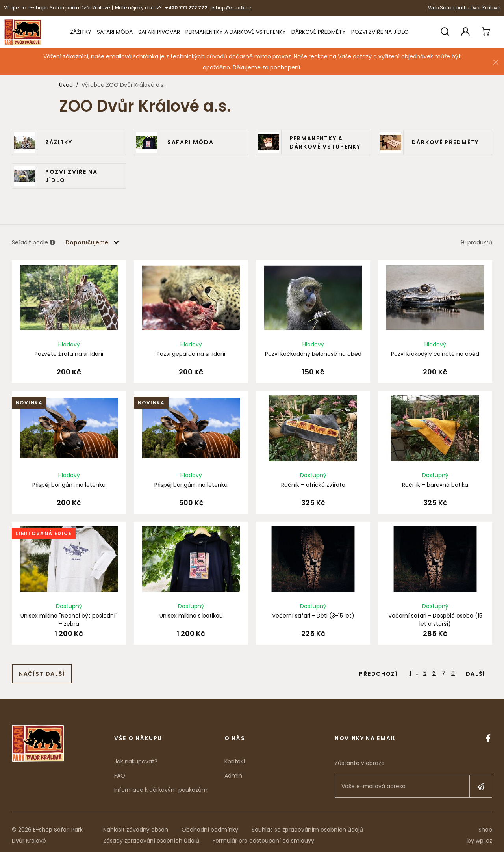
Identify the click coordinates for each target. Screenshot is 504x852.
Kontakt (235, 755)
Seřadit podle (33, 243)
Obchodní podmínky (210, 824)
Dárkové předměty (319, 32)
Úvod (66, 85)
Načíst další (42, 668)
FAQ (120, 770)
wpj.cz (484, 835)
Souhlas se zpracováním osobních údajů (307, 824)
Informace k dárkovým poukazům (161, 784)
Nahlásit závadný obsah (136, 824)
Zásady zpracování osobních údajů (151, 835)
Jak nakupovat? (136, 755)
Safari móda (115, 32)
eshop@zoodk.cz (231, 8)
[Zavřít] (496, 62)
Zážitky (81, 32)
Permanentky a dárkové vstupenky (236, 32)
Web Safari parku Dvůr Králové (464, 8)
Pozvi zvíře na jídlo (380, 32)
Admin (233, 770)
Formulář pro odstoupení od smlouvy (263, 835)
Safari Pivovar (159, 32)
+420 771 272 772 (186, 8)
